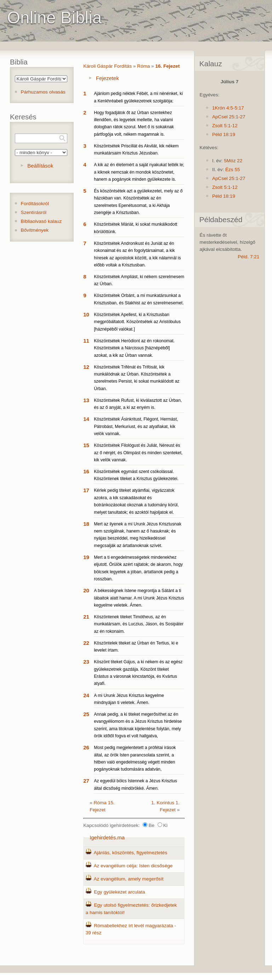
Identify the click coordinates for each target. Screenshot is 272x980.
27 (86, 781)
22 (86, 643)
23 (86, 662)
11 (86, 341)
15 (86, 445)
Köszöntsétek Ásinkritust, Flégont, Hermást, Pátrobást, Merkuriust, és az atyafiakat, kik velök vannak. (136, 426)
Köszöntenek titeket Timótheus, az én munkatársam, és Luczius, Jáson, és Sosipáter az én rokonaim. (139, 624)
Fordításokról (35, 204)
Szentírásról (34, 212)
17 (86, 490)
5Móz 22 (233, 161)
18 (86, 524)
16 (86, 471)
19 (86, 557)
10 (86, 314)
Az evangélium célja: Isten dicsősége (133, 866)
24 (86, 695)
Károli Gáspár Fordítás (107, 66)
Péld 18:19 (224, 134)
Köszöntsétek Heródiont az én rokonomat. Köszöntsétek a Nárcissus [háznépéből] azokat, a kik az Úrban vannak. (134, 348)
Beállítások (40, 166)
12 (86, 367)
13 (86, 400)
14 (86, 419)
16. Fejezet (167, 66)
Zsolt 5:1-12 (225, 126)
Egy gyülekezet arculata (119, 892)
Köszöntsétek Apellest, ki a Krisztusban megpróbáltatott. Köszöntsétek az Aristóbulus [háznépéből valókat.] (137, 322)
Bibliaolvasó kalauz (41, 221)
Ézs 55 (233, 170)
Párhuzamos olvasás (43, 92)
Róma (143, 66)
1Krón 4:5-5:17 (228, 108)
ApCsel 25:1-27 (229, 117)
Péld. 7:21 (248, 257)
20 (86, 590)
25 (86, 714)
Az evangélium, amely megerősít (128, 879)
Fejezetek (107, 78)
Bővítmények (35, 230)
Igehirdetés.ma (107, 837)
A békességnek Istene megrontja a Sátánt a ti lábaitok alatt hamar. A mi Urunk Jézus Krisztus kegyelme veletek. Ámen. (139, 598)
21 (86, 617)
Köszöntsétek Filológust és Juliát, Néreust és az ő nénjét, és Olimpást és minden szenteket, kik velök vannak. (138, 453)
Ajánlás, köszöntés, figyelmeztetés (130, 853)
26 (86, 747)
